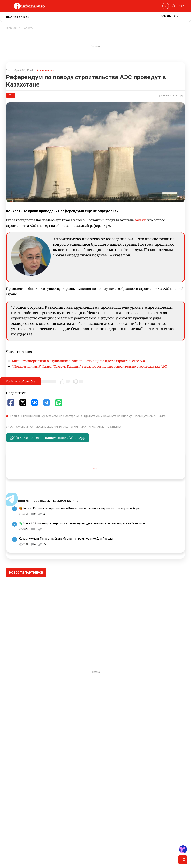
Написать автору (171, 96)
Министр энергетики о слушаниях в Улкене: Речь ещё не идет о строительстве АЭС (79, 361)
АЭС (10, 427)
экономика (25, 427)
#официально (46, 70)
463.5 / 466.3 (20, 17)
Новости (28, 28)
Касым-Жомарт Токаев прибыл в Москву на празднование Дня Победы (66, 539)
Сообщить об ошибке (21, 381)
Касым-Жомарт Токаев (53, 427)
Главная (11, 28)
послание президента (106, 427)
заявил (140, 220)
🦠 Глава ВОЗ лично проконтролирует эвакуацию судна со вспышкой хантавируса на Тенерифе (82, 523)
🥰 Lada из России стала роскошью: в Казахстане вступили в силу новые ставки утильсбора (79, 508)
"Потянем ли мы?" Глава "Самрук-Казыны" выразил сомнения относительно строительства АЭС (89, 366)
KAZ (182, 6)
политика (79, 427)
